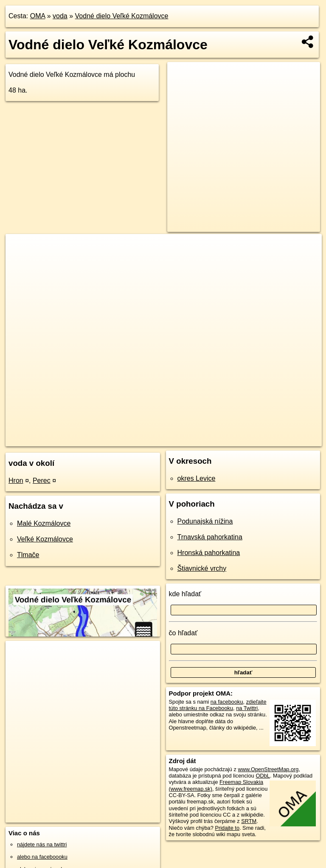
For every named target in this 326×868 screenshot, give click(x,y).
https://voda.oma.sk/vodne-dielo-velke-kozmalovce (264, 440)
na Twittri (247, 708)
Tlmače (28, 555)
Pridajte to (227, 828)
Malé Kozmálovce (44, 523)
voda (60, 16)
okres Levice (197, 478)
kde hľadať (185, 594)
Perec (42, 480)
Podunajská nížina (205, 521)
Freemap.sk (181, 440)
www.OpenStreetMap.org (268, 769)
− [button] (20, 262)
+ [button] (20, 248)
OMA (38, 16)
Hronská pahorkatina (209, 553)
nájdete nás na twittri (42, 844)
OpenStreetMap (137, 440)
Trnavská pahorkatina (210, 537)
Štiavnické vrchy (202, 568)
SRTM (249, 821)
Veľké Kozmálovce (45, 539)
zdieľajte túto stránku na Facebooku (218, 705)
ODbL (263, 776)
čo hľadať (183, 633)
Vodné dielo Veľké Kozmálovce (122, 16)
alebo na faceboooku (42, 857)
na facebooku (227, 702)
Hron (16, 480)
